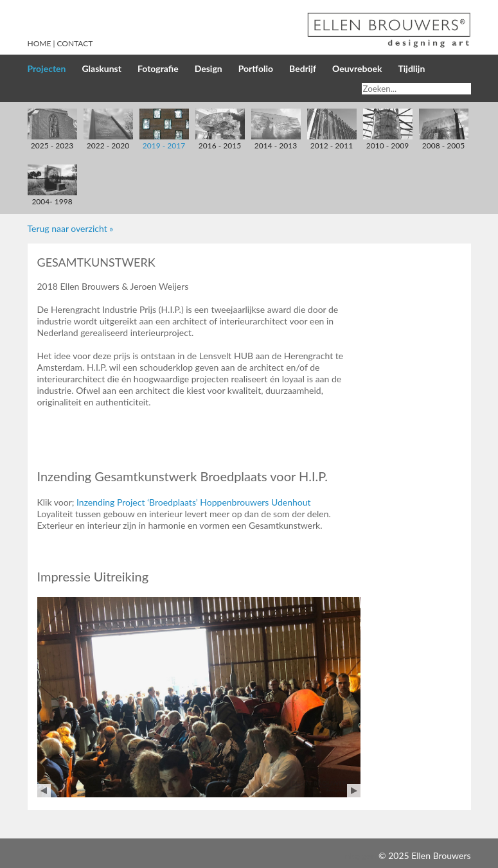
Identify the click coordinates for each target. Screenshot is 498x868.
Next (354, 791)
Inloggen (359, 855)
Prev (44, 791)
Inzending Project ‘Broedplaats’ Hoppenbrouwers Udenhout (194, 502)
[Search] (416, 89)
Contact (75, 43)
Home (40, 43)
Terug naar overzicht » (71, 228)
